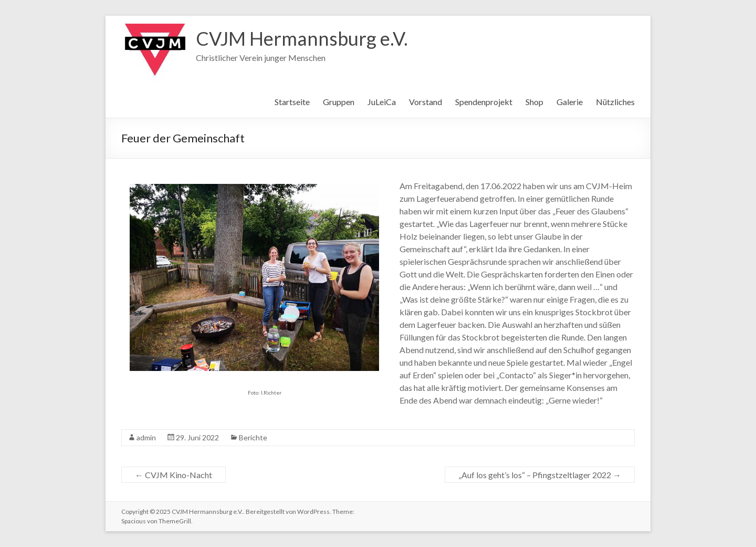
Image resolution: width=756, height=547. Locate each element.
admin (146, 437)
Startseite (292, 102)
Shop (534, 102)
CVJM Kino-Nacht (174, 475)
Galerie (570, 102)
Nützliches (615, 102)
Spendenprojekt (484, 102)
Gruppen (339, 102)
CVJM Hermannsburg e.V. (302, 38)
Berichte (253, 437)
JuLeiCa (382, 102)
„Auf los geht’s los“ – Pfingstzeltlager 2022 (540, 475)
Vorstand (426, 102)
